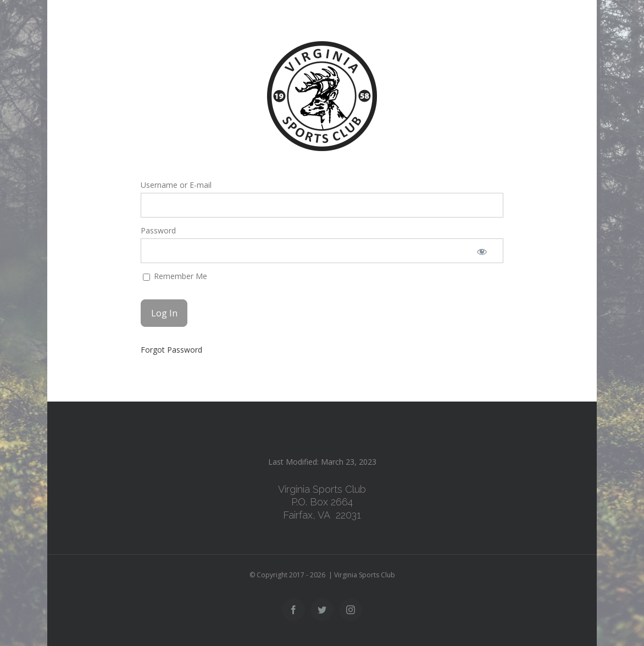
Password (158, 230)
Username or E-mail (176, 185)
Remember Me (175, 276)
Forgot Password (171, 350)
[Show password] (482, 251)
